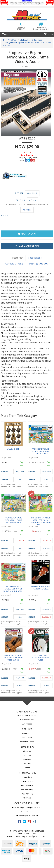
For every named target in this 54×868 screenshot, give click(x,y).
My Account (27, 733)
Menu (5, 35)
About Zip (27, 798)
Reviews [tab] (38, 264)
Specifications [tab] (35, 258)
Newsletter (27, 759)
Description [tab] (18, 258)
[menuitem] (26, 161)
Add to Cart (27, 234)
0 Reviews (27, 210)
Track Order (27, 737)
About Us (27, 751)
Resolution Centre (27, 742)
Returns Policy (27, 785)
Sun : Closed (27, 724)
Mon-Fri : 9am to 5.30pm (27, 716)
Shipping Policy (27, 794)
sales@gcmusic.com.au (27, 816)
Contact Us (27, 763)
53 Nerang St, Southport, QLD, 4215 (27, 807)
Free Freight (41, 28)
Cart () (48, 35)
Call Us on (22, 28)
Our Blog (27, 755)
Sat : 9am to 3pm (27, 720)
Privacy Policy (27, 781)
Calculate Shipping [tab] (14, 264)
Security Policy (27, 790)
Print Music (13, 40)
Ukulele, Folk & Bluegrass (31, 40)
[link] (19, 821)
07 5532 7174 (27, 811)
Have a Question (27, 246)
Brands (27, 768)
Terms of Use (27, 777)
